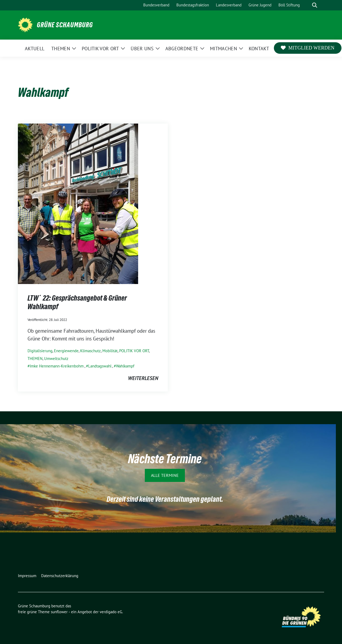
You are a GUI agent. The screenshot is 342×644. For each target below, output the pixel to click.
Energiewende (66, 351)
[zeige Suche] (315, 5)
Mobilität (110, 351)
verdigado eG (111, 612)
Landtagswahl (100, 366)
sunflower (59, 612)
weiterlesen (143, 378)
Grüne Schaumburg (65, 25)
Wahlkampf (125, 366)
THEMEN (35, 359)
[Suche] (307, 5)
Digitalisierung (40, 351)
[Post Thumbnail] (78, 203)
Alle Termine (165, 475)
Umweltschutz (56, 359)
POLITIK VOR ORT (134, 351)
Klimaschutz (90, 351)
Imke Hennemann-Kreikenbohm (57, 366)
